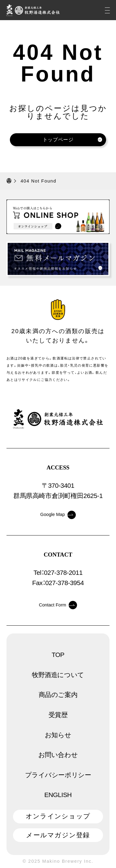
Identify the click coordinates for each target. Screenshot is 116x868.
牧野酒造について (58, 675)
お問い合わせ (58, 755)
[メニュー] (107, 10)
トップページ (73, 140)
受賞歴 (58, 715)
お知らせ (58, 735)
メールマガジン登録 (58, 835)
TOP (58, 655)
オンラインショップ (58, 816)
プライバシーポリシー (58, 775)
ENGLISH (58, 795)
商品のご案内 (58, 695)
